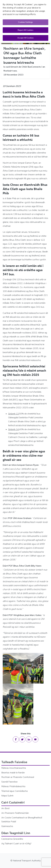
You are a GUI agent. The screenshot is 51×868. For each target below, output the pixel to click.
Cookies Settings (25, 22)
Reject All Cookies (25, 30)
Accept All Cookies (26, 38)
